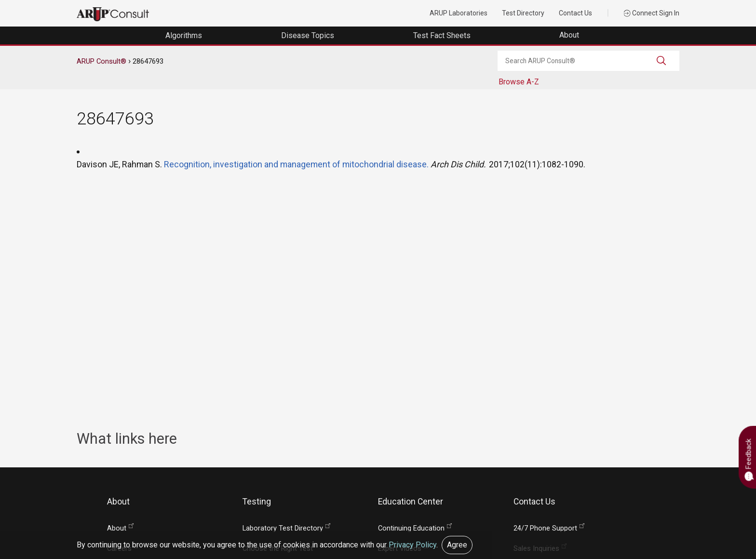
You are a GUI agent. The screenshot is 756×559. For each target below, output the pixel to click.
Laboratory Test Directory (283, 528)
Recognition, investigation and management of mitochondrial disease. (296, 164)
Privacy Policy (412, 545)
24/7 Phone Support (545, 528)
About (570, 35)
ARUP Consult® (101, 61)
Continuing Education (411, 528)
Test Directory (523, 13)
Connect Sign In (651, 13)
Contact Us (575, 13)
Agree (457, 545)
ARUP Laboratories (459, 13)
